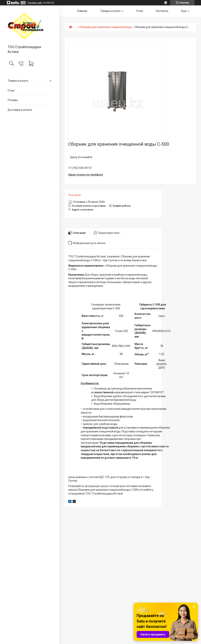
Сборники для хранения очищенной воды (105, 27)
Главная (82, 11)
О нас (11, 90)
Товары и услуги (18, 81)
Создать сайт (35, 3)
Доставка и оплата (20, 110)
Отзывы (13, 100)
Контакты (162, 11)
